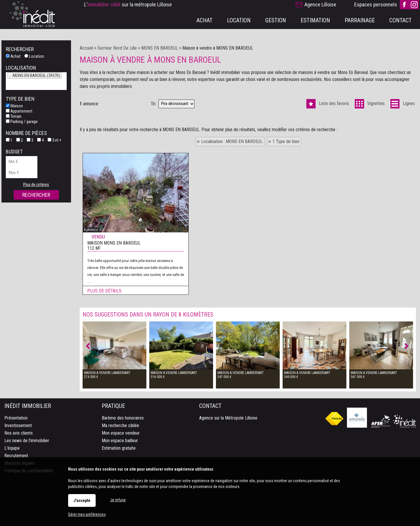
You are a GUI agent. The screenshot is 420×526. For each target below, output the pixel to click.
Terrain (14, 116)
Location (34, 56)
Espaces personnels (376, 4)
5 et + (54, 140)
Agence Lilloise (320, 4)
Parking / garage (22, 122)
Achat (13, 56)
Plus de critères (36, 185)
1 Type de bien (286, 141)
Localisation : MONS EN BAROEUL (232, 141)
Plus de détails (104, 302)
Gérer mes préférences (87, 514)
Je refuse (118, 500)
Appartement (19, 111)
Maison (14, 106)
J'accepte (82, 500)
